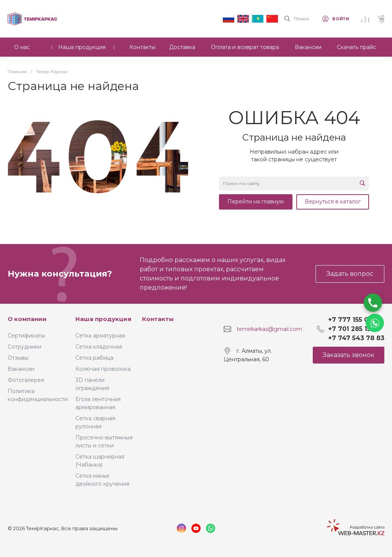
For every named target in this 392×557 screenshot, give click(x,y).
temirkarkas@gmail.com (269, 329)
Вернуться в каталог (333, 202)
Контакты (158, 319)
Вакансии (21, 369)
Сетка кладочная (99, 347)
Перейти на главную (256, 202)
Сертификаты (26, 336)
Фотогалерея (26, 380)
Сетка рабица (94, 358)
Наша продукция (103, 319)
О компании (27, 319)
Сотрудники (24, 347)
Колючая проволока (103, 369)
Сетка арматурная (100, 336)
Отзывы (18, 358)
